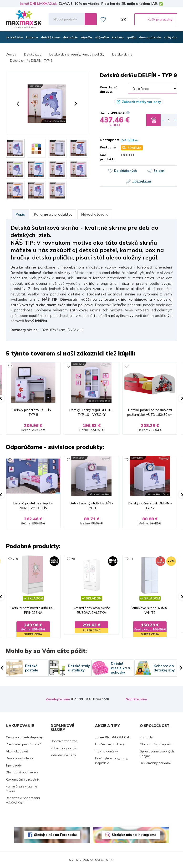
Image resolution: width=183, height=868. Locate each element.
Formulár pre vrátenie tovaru (21, 789)
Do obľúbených (125, 171)
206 (74, 559)
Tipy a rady (14, 765)
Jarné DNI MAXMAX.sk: (39, 4)
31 (131, 559)
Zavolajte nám (58, 699)
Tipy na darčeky (107, 751)
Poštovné (107, 147)
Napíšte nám (136, 699)
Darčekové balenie (20, 758)
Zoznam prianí (103, 19)
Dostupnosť (107, 140)
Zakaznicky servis (64, 748)
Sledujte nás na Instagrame (134, 835)
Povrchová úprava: (109, 89)
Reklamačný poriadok (156, 763)
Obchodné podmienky (22, 772)
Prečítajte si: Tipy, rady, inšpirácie (111, 761)
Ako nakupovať (17, 751)
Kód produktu (107, 157)
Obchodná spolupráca (156, 744)
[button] (18, 104)
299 (15, 559)
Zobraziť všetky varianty (141, 102)
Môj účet (114, 19)
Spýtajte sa (142, 181)
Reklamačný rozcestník (23, 779)
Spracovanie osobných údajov (157, 754)
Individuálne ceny (63, 755)
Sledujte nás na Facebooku (55, 835)
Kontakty (146, 737)
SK (124, 19)
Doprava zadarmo (64, 741)
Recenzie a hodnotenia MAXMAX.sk (23, 800)
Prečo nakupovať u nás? (23, 744)
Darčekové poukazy (110, 744)
